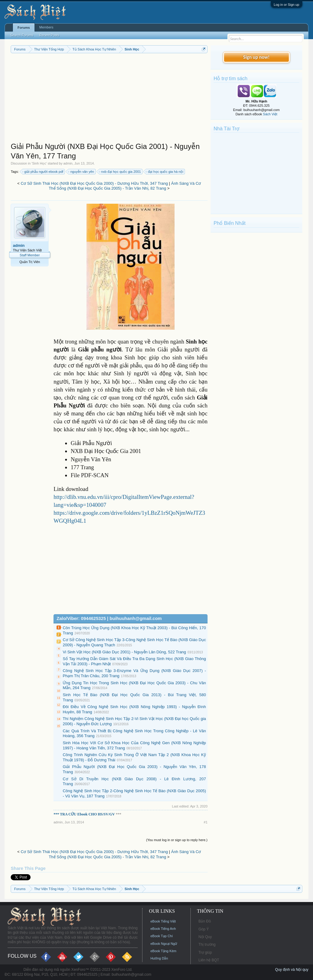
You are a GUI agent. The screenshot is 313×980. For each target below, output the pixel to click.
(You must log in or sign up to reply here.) (177, 840)
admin (68, 163)
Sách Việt (270, 114)
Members (46, 27)
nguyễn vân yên (81, 172)
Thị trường (207, 945)
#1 (206, 822)
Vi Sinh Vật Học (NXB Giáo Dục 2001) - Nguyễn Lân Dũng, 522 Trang (124, 652)
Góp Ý (204, 929)
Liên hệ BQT (209, 960)
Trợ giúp (205, 952)
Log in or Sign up (287, 5)
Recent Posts (49, 35)
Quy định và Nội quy (292, 970)
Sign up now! (256, 57)
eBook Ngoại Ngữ (164, 944)
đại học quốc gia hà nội (165, 172)
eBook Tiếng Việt (163, 921)
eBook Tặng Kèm (163, 951)
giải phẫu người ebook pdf (43, 172)
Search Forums (22, 35)
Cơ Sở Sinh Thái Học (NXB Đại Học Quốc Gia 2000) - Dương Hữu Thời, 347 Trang (94, 183)
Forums (24, 28)
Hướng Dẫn (159, 958)
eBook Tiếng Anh (163, 929)
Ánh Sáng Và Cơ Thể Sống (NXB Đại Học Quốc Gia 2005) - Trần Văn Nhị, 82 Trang (125, 186)
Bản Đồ (205, 921)
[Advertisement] (109, 99)
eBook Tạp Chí (162, 936)
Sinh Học (39, 163)
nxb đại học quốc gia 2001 (120, 172)
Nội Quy (205, 937)
